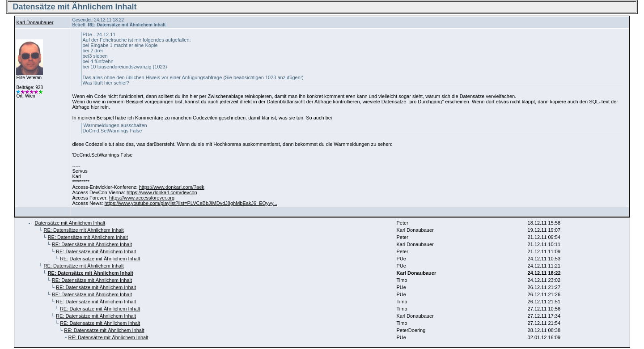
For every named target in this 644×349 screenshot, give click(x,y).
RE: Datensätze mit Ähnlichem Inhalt (83, 230)
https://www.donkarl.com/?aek (172, 187)
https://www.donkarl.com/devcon (162, 192)
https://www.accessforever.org (142, 198)
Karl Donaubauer (35, 22)
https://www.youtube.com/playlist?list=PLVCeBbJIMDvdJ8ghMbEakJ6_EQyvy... (191, 203)
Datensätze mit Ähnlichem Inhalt (70, 223)
